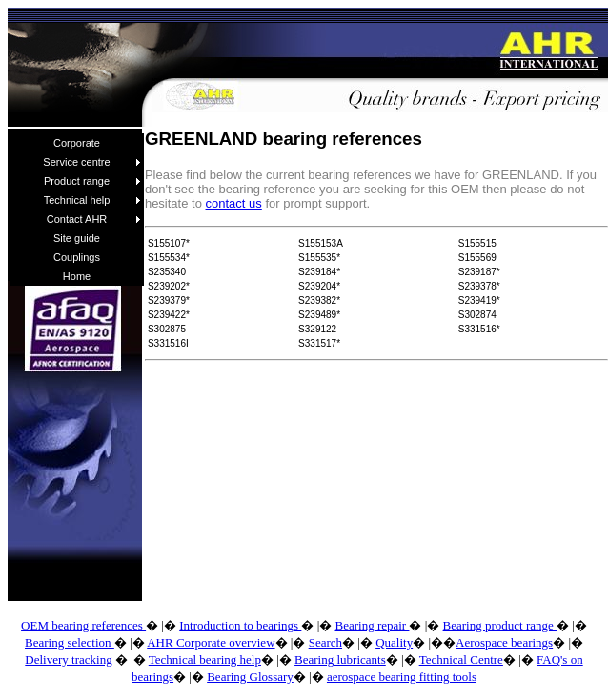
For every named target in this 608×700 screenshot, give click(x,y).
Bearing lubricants (340, 660)
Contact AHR (94, 219)
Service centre (92, 162)
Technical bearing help (205, 660)
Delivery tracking (68, 660)
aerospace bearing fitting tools (402, 677)
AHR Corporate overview (211, 642)
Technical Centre (461, 660)
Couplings (77, 257)
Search (325, 642)
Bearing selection (70, 642)
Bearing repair (372, 625)
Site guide (77, 238)
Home (77, 276)
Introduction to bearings (240, 625)
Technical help (92, 200)
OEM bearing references (83, 625)
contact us (234, 203)
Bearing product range (500, 625)
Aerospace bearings (504, 642)
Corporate (77, 143)
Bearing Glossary (250, 677)
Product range (92, 181)
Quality (394, 642)
